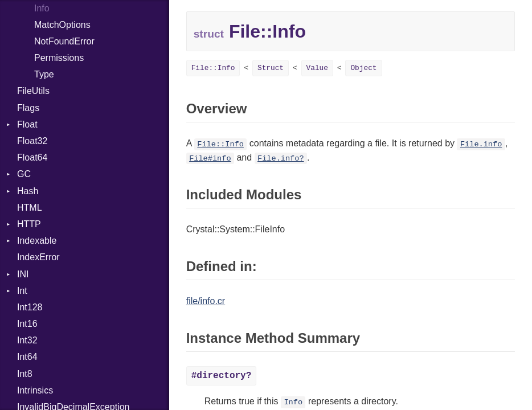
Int (22, 291)
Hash (28, 191)
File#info (210, 159)
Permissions (59, 58)
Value (317, 68)
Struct (271, 68)
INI (23, 274)
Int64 (27, 357)
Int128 (30, 307)
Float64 (32, 157)
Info (293, 402)
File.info (481, 144)
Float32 (32, 141)
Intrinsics (35, 390)
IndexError (38, 257)
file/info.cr (206, 301)
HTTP (29, 224)
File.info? (281, 159)
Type (44, 74)
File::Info (213, 68)
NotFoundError (64, 41)
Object (363, 68)
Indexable (37, 241)
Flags (28, 108)
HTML (30, 208)
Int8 (25, 374)
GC (24, 174)
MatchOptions (62, 25)
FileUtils (33, 91)
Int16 (27, 324)
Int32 (27, 340)
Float (27, 124)
